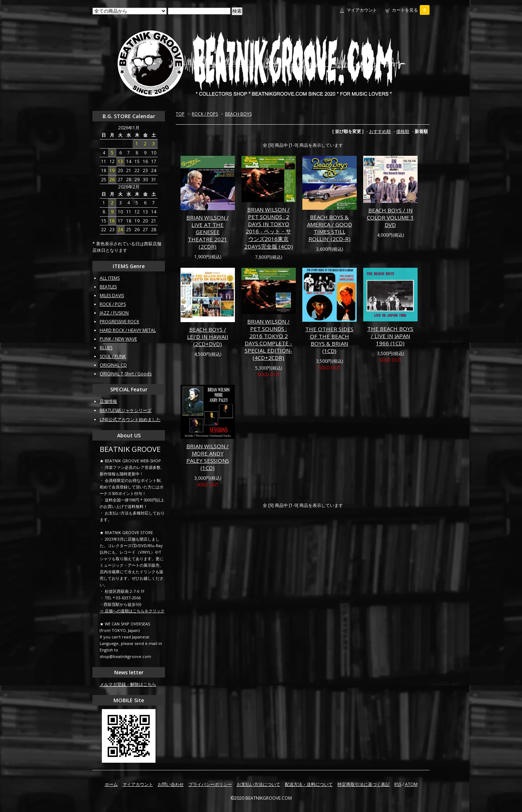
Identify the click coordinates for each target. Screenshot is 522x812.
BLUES (106, 348)
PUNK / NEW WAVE (118, 339)
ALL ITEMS (110, 278)
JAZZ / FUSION (114, 313)
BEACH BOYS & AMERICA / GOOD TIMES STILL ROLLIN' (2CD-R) (330, 228)
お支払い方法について (258, 784)
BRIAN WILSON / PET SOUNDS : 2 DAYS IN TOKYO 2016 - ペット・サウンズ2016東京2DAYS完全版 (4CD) (269, 228)
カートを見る (411, 10)
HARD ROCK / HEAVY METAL (128, 330)
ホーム (111, 784)
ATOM (411, 784)
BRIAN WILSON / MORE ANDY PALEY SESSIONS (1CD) (208, 457)
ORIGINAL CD (113, 365)
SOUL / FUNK (113, 356)
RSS (398, 784)
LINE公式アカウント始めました (130, 419)
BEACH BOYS (238, 114)
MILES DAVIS (112, 295)
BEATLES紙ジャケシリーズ (126, 410)
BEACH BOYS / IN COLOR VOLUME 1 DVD (390, 217)
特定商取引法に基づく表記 (364, 784)
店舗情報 (108, 401)
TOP (180, 114)
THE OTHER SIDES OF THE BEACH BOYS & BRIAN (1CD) (329, 340)
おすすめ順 (380, 131)
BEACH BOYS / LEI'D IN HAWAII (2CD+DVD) (208, 337)
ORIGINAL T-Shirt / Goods (126, 374)
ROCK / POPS (205, 114)
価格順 (403, 131)
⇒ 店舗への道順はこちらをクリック (132, 611)
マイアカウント (362, 10)
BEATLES (108, 287)
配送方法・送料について (309, 784)
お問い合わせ (171, 784)
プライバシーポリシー (210, 784)
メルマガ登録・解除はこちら (128, 684)
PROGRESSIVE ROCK (119, 322)
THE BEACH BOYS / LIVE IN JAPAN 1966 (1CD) (390, 336)
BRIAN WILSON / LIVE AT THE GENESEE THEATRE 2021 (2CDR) (208, 232)
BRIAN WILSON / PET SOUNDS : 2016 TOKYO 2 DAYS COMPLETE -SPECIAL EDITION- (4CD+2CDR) (268, 340)
